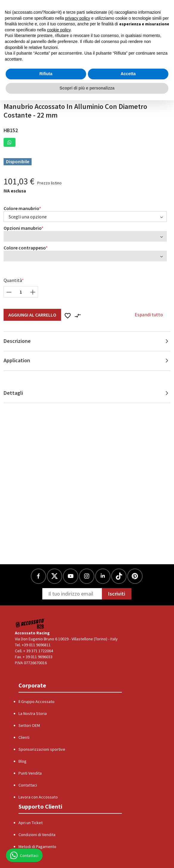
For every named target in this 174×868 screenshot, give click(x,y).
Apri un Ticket (31, 823)
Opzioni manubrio (23, 228)
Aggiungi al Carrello (32, 315)
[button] (10, 142)
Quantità (13, 280)
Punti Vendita (30, 773)
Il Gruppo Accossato (36, 702)
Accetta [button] (128, 74)
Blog (22, 761)
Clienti (24, 737)
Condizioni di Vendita (37, 835)
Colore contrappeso (25, 248)
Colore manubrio (21, 208)
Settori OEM (29, 725)
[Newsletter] (72, 594)
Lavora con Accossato (38, 797)
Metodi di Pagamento (37, 847)
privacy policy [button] (77, 18)
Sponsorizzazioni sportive (42, 749)
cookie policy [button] (59, 30)
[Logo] (31, 623)
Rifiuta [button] (46, 74)
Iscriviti (117, 594)
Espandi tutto (149, 314)
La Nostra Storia (33, 713)
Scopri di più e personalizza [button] (87, 88)
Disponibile (18, 161)
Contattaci (28, 785)
